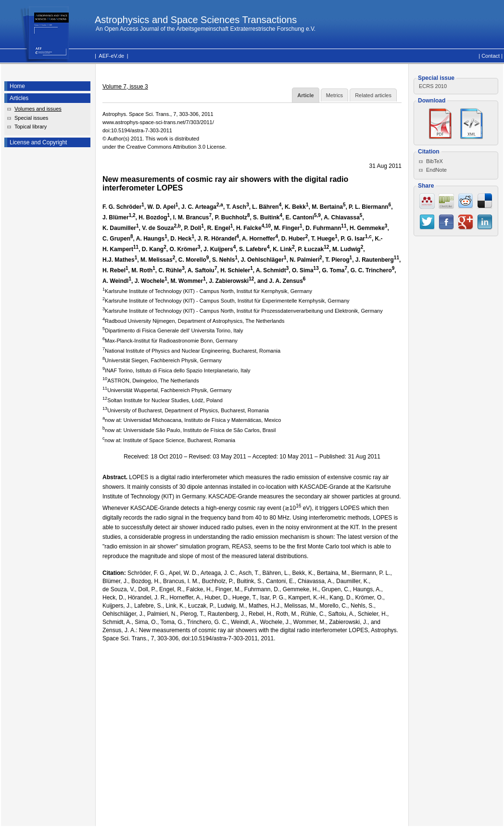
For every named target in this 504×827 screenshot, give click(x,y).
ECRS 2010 (433, 86)
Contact (491, 56)
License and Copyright (38, 142)
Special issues (31, 118)
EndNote (436, 170)
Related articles (373, 95)
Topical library (31, 127)
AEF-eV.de (111, 56)
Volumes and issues (38, 109)
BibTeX (435, 161)
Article (305, 95)
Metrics (334, 95)
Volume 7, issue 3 (125, 87)
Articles (19, 98)
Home (17, 86)
